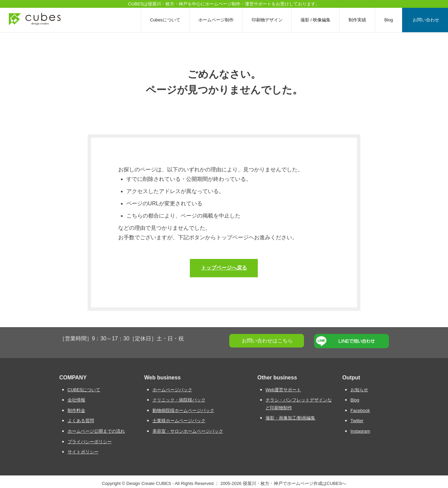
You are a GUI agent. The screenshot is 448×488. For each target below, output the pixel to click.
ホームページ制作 (216, 20)
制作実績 (357, 20)
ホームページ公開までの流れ (96, 431)
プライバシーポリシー (90, 441)
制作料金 (76, 410)
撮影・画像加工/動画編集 (291, 418)
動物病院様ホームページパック (183, 410)
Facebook (360, 410)
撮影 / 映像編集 (316, 20)
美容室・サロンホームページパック (188, 431)
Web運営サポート (283, 389)
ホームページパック (172, 389)
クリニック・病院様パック (179, 400)
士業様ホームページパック (179, 421)
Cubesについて (165, 20)
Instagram (360, 431)
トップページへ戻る (224, 267)
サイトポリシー (83, 452)
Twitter (357, 421)
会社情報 (76, 400)
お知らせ (359, 389)
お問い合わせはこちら (267, 340)
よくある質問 (81, 421)
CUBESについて (84, 389)
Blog (389, 20)
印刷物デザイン (267, 20)
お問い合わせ (426, 20)
